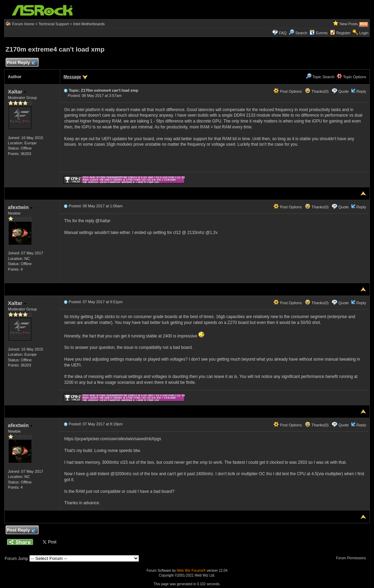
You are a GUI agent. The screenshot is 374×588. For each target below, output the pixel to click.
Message (72, 77)
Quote (344, 91)
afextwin (20, 207)
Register (343, 33)
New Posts (349, 24)
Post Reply (21, 63)
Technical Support (53, 24)
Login (364, 33)
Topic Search (320, 77)
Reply (361, 91)
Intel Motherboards (89, 24)
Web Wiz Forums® (191, 571)
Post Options (288, 91)
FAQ (283, 33)
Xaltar (17, 92)
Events (319, 33)
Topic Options (352, 77)
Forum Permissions (353, 558)
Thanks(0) (317, 91)
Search (301, 33)
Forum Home (23, 24)
